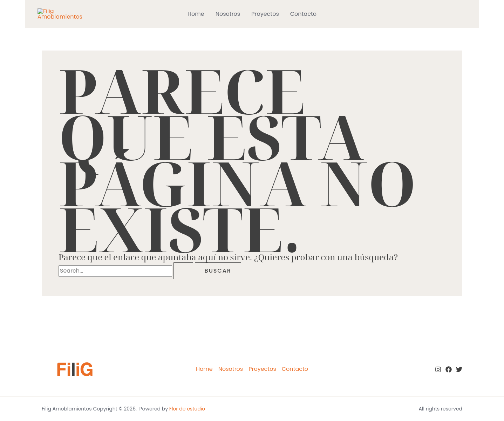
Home (196, 14)
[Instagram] (438, 369)
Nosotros (228, 14)
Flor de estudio (187, 409)
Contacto (303, 14)
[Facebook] (449, 369)
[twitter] (459, 369)
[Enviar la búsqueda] (183, 271)
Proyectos (265, 14)
